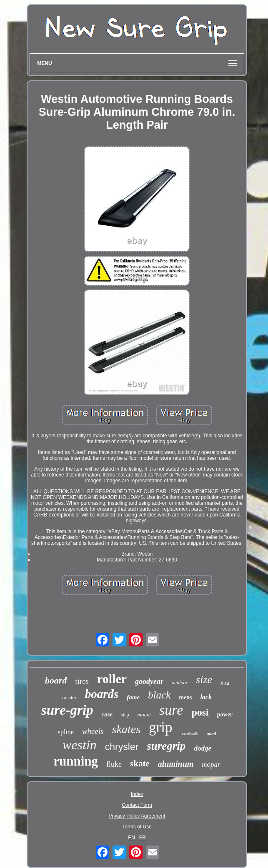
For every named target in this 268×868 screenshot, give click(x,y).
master (69, 697)
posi (200, 712)
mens (185, 697)
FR (143, 838)
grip (160, 727)
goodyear (149, 681)
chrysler (122, 747)
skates (126, 729)
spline (66, 732)
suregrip (166, 746)
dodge (203, 748)
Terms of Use (137, 827)
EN (131, 838)
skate (140, 763)
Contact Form (137, 805)
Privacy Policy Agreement (137, 816)
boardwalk (189, 734)
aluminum (176, 764)
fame (133, 697)
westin (80, 745)
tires (82, 681)
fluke (114, 764)
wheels (93, 731)
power (225, 715)
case (107, 714)
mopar (211, 764)
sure (171, 710)
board (56, 680)
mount (144, 715)
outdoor (180, 683)
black (159, 695)
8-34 (225, 683)
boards (102, 694)
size (204, 680)
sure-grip (67, 710)
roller (112, 679)
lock (206, 697)
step (125, 715)
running (76, 761)
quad (212, 733)
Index (137, 794)
